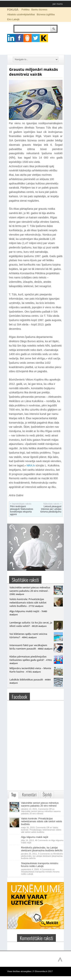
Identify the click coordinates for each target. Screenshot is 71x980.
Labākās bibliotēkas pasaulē (26, 680)
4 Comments (40, 872)
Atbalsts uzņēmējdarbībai (21, 14)
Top (14, 795)
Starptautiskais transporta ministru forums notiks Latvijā (40, 865)
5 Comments (42, 856)
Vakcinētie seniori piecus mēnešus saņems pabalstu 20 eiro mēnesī (30, 589)
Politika (25, 10)
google (11, 38)
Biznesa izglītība (46, 14)
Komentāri (29, 795)
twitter (36, 38)
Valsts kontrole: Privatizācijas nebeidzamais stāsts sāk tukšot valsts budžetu (28, 602)
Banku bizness (39, 10)
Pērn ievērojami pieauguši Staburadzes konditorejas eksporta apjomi (22, 510)
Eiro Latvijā (13, 19)
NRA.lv (31, 465)
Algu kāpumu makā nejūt (24, 611)
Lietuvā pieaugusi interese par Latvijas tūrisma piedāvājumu (51, 509)
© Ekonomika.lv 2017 (43, 971)
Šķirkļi (47, 795)
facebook (19, 38)
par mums (58, 4)
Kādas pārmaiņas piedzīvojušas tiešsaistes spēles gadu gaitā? (28, 658)
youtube (44, 38)
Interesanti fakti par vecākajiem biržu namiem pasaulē (28, 647)
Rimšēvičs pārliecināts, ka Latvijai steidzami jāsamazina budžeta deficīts (42, 849)
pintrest (28, 38)
